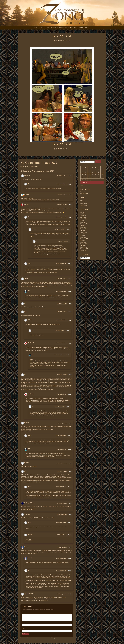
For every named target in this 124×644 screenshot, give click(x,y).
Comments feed (84, 204)
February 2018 (84, 244)
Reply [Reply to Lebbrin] (70, 547)
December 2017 (84, 247)
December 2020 (84, 224)
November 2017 (84, 249)
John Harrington (29, 594)
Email (23, 628)
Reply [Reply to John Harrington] (70, 594)
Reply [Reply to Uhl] (70, 312)
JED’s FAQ (76, 28)
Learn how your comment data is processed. (49, 638)
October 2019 (84, 232)
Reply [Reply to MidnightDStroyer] (70, 503)
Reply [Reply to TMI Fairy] (70, 514)
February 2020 (84, 229)
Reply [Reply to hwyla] (69, 487)
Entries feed (83, 202)
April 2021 (83, 221)
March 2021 (83, 222)
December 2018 (84, 239)
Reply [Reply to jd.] (69, 184)
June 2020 (83, 226)
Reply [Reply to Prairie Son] (69, 343)
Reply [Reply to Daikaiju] (70, 195)
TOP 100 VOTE (42, 28)
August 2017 (83, 251)
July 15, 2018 (30, 167)
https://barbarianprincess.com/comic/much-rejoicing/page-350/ (44, 200)
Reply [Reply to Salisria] (70, 279)
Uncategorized (84, 194)
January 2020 (83, 231)
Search (98, 161)
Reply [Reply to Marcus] (70, 423)
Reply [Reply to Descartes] (70, 176)
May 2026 (83, 212)
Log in (82, 200)
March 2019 (83, 237)
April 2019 (83, 236)
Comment (24, 612)
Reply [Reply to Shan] (69, 264)
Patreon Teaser (84, 192)
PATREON (81, 28)
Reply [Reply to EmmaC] (70, 205)
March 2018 (83, 242)
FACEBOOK (87, 28)
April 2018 (83, 241)
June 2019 (83, 234)
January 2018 (83, 246)
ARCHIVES (70, 28)
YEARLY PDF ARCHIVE (62, 28)
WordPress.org (84, 205)
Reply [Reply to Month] (70, 463)
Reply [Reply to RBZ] (69, 291)
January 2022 (83, 217)
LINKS (48, 28)
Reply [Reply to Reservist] (69, 535)
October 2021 (84, 219)
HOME (36, 28)
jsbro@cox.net (44, 600)
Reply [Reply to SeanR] (68, 229)
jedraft (37, 167)
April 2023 (83, 214)
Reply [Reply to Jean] (69, 217)
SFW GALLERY (53, 28)
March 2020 (83, 227)
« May (82, 185)
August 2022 (83, 216)
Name (23, 623)
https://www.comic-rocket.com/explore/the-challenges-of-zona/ (41, 272)
